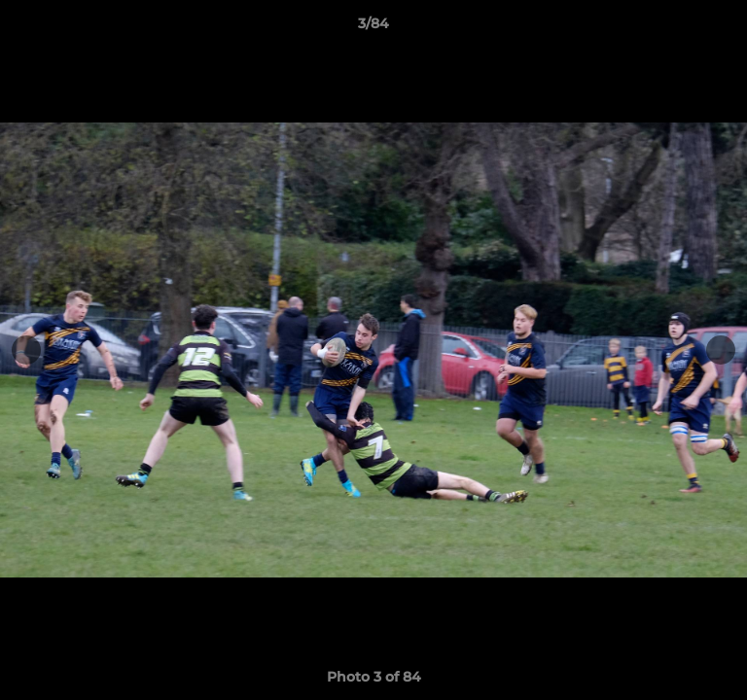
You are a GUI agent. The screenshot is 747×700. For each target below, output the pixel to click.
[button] (724, 28)
